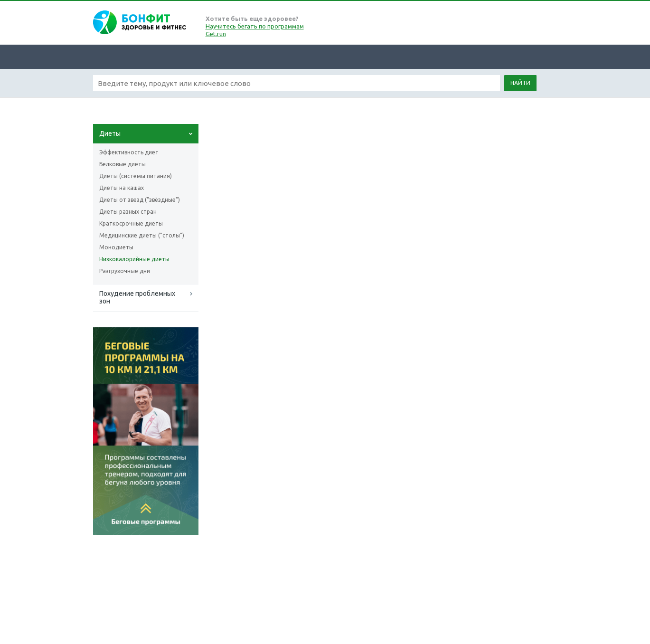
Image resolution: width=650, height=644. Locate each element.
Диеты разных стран (128, 212)
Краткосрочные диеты (131, 223)
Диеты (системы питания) (136, 176)
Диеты (110, 133)
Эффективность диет (129, 152)
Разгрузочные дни (125, 271)
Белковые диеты (122, 164)
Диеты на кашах (122, 188)
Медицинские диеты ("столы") (142, 235)
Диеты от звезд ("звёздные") (140, 200)
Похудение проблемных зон (137, 297)
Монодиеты (116, 247)
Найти (520, 83)
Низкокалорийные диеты (134, 259)
